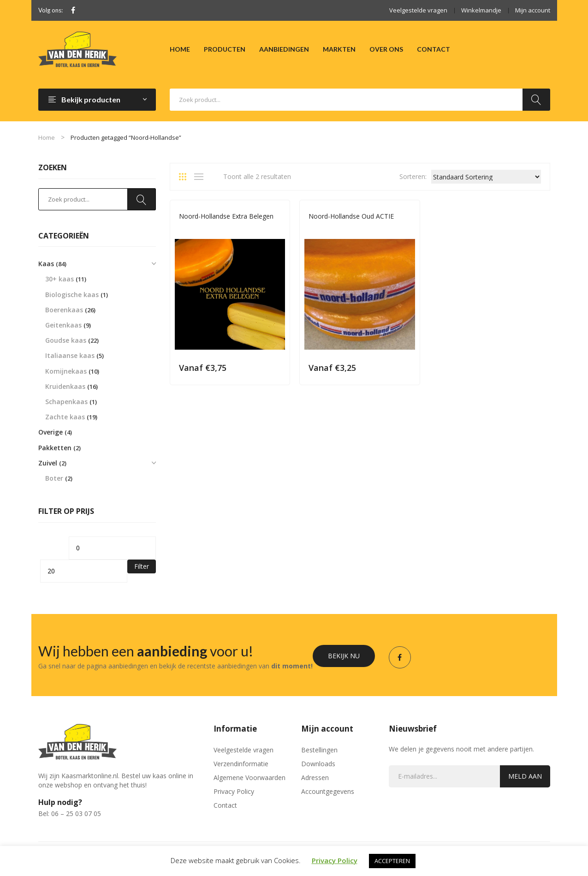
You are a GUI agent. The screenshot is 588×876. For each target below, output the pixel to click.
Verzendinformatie (241, 764)
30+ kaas (59, 279)
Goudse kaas (66, 340)
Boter (54, 478)
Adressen (315, 778)
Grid (186, 177)
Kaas (46, 264)
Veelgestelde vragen (418, 10)
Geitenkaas (63, 325)
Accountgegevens (328, 791)
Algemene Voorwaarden (249, 778)
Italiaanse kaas (70, 355)
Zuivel (48, 463)
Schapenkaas (66, 402)
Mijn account (533, 10)
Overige (50, 432)
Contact (225, 805)
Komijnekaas (66, 371)
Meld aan (525, 776)
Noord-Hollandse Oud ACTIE (351, 216)
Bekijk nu (344, 656)
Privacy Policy (234, 791)
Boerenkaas (64, 310)
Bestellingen (319, 750)
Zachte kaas (65, 417)
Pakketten (55, 448)
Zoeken (536, 100)
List (201, 177)
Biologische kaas (72, 295)
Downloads (318, 764)
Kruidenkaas (65, 386)
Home (47, 137)
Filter (142, 566)
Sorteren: (413, 176)
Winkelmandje (481, 10)
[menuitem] (180, 49)
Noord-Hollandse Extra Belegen (226, 216)
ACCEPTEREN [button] (392, 861)
